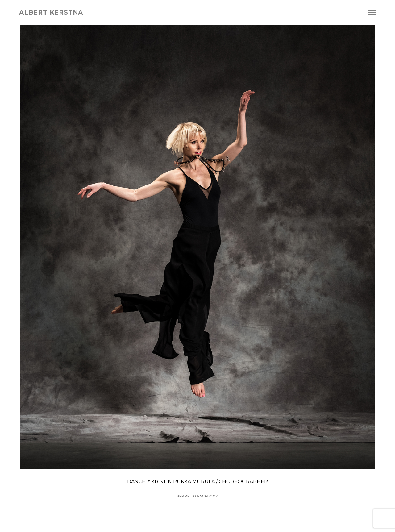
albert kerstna (51, 12)
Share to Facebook (197, 496)
